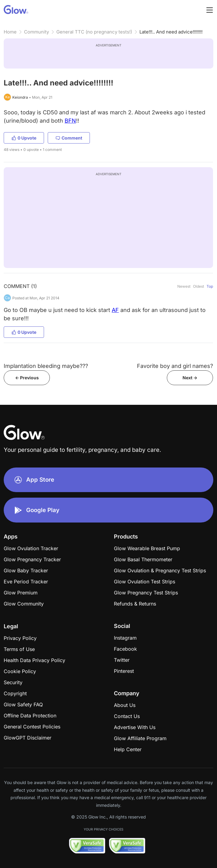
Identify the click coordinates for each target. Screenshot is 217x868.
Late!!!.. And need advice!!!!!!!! (171, 32)
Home (10, 32)
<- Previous (27, 378)
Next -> (190, 378)
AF (115, 310)
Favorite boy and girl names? (175, 366)
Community (36, 32)
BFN (70, 121)
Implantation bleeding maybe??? (46, 366)
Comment (69, 138)
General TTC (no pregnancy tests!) (94, 32)
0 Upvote (24, 138)
